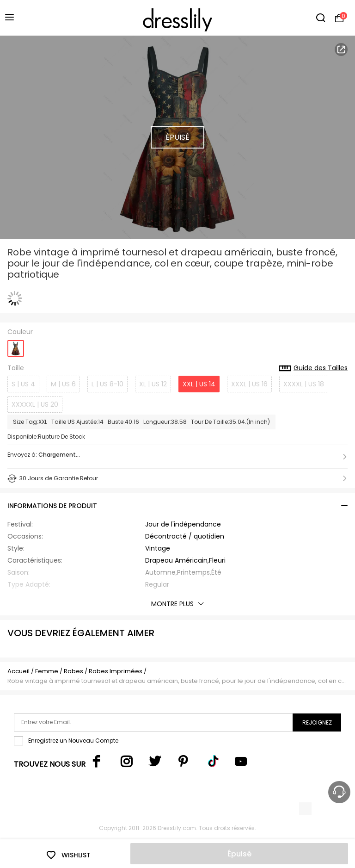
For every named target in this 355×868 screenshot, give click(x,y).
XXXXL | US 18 (304, 384)
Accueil (18, 671)
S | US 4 (23, 384)
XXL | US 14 (199, 384)
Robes (73, 671)
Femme (47, 671)
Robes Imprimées (116, 671)
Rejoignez (317, 722)
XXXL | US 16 (249, 384)
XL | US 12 (153, 384)
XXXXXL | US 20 (35, 404)
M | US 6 (63, 384)
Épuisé (239, 854)
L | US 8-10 (107, 384)
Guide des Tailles (313, 368)
